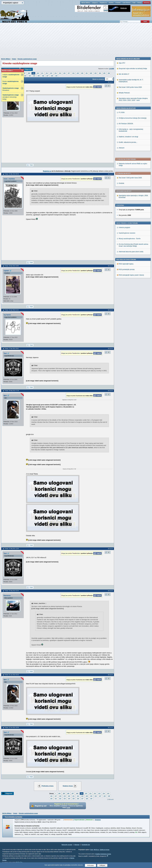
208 (29, 73)
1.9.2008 (111, 69)
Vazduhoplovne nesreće (127, 169)
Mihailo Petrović (124, 253)
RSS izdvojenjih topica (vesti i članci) (131, 211)
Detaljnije (98, 820)
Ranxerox (7, 595)
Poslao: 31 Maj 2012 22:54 (12, 591)
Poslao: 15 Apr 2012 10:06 (12, 266)
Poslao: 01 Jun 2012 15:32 (12, 675)
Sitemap (77, 845)
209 (33, 73)
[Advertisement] (76, 42)
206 (68, 793)
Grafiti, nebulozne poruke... (128, 302)
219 (78, 73)
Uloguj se (95, 3)
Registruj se (103, 3)
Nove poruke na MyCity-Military (128, 218)
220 (82, 73)
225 (104, 73)
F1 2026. (122, 272)
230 (51, 799)
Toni (5, 353)
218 (73, 73)
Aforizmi (122, 308)
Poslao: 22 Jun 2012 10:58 (12, 728)
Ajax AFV (122, 223)
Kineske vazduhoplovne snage (27, 59)
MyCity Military (86, 3)
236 (43, 76)
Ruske (11, 82)
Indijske (11, 76)
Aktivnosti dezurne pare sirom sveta (131, 187)
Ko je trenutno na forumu (14, 817)
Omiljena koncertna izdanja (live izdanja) (133, 278)
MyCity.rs (96, 850)
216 (64, 73)
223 (95, 73)
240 (56, 76)
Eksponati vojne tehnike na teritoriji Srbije (133, 228)
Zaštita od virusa (105, 850)
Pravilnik (118, 3)
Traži (134, 3)
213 (51, 73)
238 (52, 76)
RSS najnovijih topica (126, 199)
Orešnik (121, 119)
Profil (31, 165)
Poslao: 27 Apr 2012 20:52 (12, 349)
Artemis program (124, 163)
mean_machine (9, 179)
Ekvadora (11, 89)
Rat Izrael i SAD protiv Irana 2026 (130, 113)
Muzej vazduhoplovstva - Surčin (130, 174)
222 (91, 73)
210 (38, 73)
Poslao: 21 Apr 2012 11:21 (12, 310)
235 (39, 76)
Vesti (92, 850)
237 (47, 76)
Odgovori (28, 69)
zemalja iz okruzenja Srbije (11, 97)
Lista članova (126, 3)
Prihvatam (91, 865)
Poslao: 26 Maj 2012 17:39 (12, 391)
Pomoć (139, 3)
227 (100, 796)
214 (56, 73)
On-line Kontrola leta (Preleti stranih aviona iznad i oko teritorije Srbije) (133, 181)
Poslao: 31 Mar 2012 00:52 (12, 174)
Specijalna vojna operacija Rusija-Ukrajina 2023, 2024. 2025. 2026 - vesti (133, 259)
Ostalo (14, 59)
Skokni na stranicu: (98, 79)
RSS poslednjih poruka (127, 205)
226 (109, 73)
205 (64, 793)
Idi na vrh (111, 799)
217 (69, 73)
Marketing (147, 3)
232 (25, 76)
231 (56, 799)
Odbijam (102, 865)
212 (47, 73)
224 (100, 73)
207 (24, 73)
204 (59, 793)
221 (87, 73)
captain (6, 271)
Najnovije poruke (67, 845)
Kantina (111, 3)
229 (109, 796)
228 (104, 796)
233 (30, 76)
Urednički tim (86, 845)
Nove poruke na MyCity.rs (126, 268)
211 (42, 73)
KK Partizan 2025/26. (126, 283)
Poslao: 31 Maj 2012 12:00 (12, 549)
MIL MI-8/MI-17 (124, 234)
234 (34, 76)
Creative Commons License (103, 854)
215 (60, 73)
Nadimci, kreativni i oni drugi (128, 296)
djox (5, 395)
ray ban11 (7, 315)
